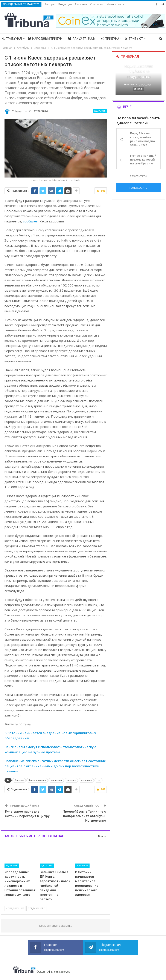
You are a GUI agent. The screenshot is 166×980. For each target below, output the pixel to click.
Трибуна (110, 39)
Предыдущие (15, 908)
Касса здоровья (37, 780)
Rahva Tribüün (82, 39)
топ (98, 780)
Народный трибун (45, 39)
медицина (86, 780)
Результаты (139, 176)
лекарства (56, 780)
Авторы (50, 4)
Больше (97, 4)
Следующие (37, 908)
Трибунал (12, 39)
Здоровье (100, 111)
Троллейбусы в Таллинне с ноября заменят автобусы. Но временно (85, 816)
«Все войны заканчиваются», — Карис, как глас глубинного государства (139, 66)
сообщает (31, 221)
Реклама (81, 4)
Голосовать (139, 188)
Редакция (65, 4)
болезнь (19, 780)
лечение (71, 780)
